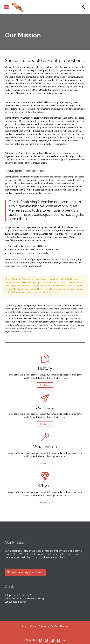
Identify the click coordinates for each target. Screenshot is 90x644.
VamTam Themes (59, 626)
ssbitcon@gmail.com (16, 602)
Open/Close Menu (6, 7)
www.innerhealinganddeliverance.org (24, 598)
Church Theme (38, 626)
